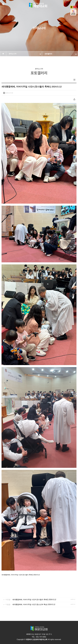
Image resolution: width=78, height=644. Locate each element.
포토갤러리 (61, 54)
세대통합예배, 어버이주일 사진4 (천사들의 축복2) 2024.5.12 (34, 600)
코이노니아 (25, 54)
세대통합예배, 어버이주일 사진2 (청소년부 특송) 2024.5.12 (34, 604)
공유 (74, 99)
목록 (74, 80)
